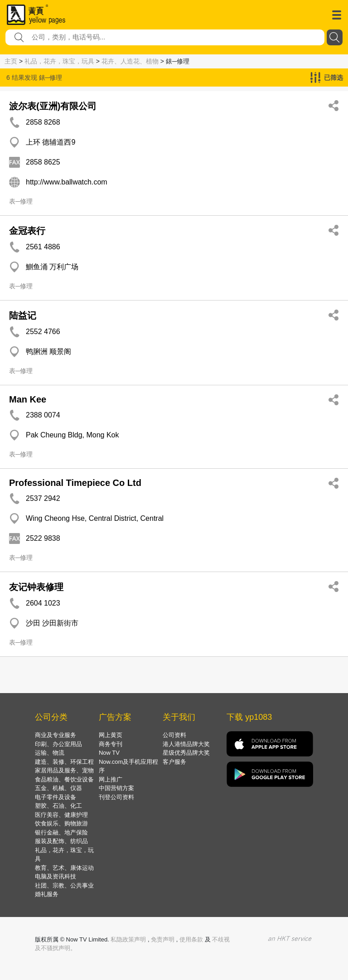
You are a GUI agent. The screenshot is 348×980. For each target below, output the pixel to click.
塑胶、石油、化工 (58, 806)
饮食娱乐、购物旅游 (61, 823)
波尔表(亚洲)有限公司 (53, 106)
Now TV (109, 753)
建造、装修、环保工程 (64, 762)
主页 (11, 61)
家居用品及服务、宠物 (64, 770)
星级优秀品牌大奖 (186, 753)
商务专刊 (111, 744)
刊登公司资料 (116, 797)
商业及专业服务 (56, 735)
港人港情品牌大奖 (186, 744)
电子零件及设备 (56, 797)
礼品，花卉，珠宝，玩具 (59, 61)
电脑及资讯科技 (56, 876)
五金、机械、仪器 (58, 788)
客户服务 (174, 762)
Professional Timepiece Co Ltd (75, 483)
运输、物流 (50, 753)
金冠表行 (27, 231)
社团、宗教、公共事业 (64, 885)
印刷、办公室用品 (58, 744)
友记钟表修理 (36, 587)
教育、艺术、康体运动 (64, 868)
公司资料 (174, 735)
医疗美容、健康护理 (61, 815)
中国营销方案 (116, 788)
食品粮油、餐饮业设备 (64, 779)
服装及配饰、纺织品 (61, 841)
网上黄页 (111, 735)
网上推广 (111, 779)
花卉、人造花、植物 (130, 61)
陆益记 (23, 315)
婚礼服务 (47, 894)
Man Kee (28, 399)
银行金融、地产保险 (61, 832)
